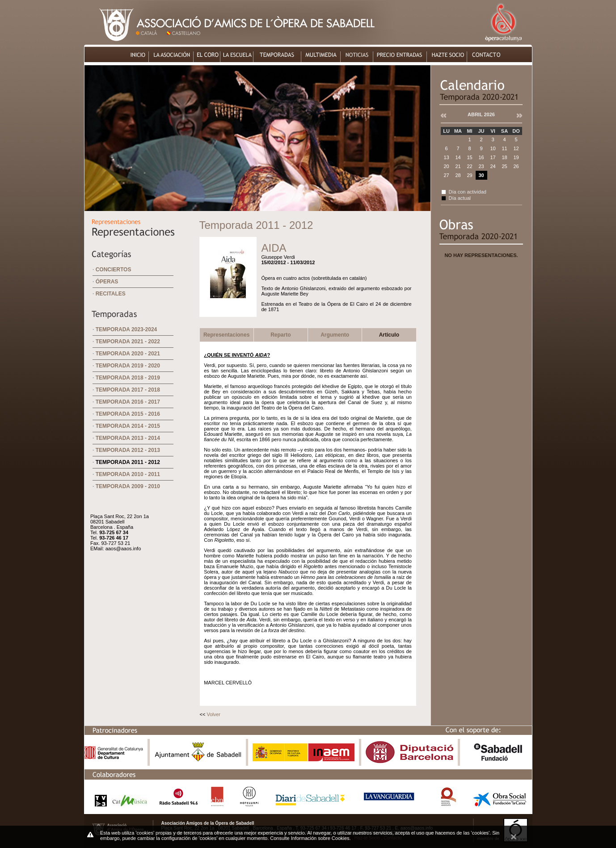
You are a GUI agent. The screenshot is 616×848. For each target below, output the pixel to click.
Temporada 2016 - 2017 (128, 402)
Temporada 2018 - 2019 (128, 378)
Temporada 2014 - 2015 (128, 426)
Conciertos (114, 270)
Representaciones (226, 335)
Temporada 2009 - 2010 (128, 486)
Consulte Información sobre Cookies (310, 838)
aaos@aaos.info (123, 548)
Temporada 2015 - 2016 (128, 414)
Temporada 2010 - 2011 (128, 474)
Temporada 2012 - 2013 (128, 450)
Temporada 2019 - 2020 (128, 366)
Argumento (335, 335)
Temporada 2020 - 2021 (128, 354)
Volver (213, 714)
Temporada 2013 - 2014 (128, 438)
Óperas (107, 282)
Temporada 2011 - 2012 (128, 462)
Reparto (281, 335)
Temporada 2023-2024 (127, 329)
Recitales (111, 294)
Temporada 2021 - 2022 (128, 342)
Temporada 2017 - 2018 (128, 390)
